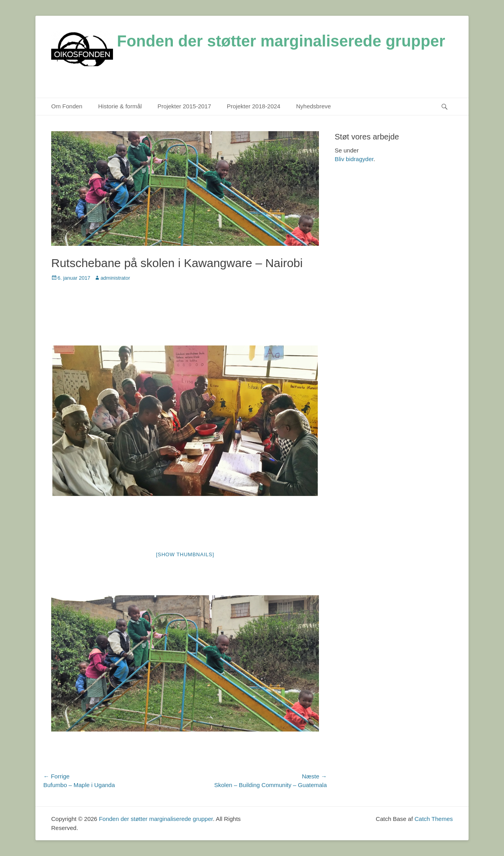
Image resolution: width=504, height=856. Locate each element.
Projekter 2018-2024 (254, 106)
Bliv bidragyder (354, 159)
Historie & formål (120, 106)
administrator (115, 278)
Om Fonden (67, 106)
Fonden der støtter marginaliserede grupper (281, 41)
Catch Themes (434, 819)
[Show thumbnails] (185, 554)
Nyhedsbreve (313, 106)
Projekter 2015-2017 (184, 106)
